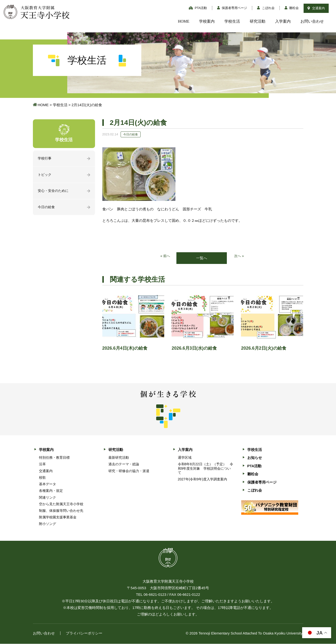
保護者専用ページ (232, 8)
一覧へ (202, 258)
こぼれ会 (266, 8)
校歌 (42, 478)
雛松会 (292, 8)
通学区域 (185, 458)
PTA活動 (198, 8)
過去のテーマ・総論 (124, 465)
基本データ (48, 485)
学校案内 (207, 21)
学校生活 (232, 21)
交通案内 (316, 8)
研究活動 (258, 21)
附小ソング (48, 524)
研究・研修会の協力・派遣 (129, 471)
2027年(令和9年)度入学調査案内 (202, 480)
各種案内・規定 (51, 491)
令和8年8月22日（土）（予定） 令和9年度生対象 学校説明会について (206, 469)
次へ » (239, 256)
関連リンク (48, 498)
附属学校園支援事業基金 (58, 518)
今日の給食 (47, 208)
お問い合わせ (312, 21)
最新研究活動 (119, 458)
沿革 (42, 465)
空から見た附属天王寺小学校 (61, 504)
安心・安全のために (54, 192)
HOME (184, 21)
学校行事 (45, 159)
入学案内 (283, 21)
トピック (45, 175)
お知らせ (255, 458)
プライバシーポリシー (84, 633)
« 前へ (165, 256)
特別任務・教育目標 (54, 458)
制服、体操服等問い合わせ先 (61, 511)
